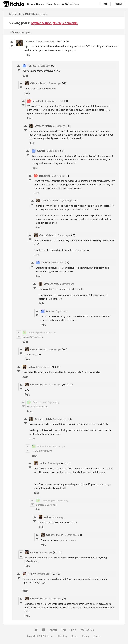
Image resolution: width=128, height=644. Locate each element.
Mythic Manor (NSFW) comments (54, 23)
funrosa (32, 66)
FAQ (64, 630)
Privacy (85, 636)
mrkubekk (38, 101)
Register (119, 4)
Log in (105, 4)
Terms (75, 636)
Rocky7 (34, 552)
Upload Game (71, 4)
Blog (73, 630)
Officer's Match (33, 41)
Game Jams (53, 4)
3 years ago (49, 41)
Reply (27, 55)
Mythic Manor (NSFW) (21, 14)
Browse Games (35, 4)
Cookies (97, 636)
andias (31, 367)
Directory (62, 636)
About (53, 630)
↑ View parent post (20, 32)
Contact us (87, 630)
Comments (42, 14)
